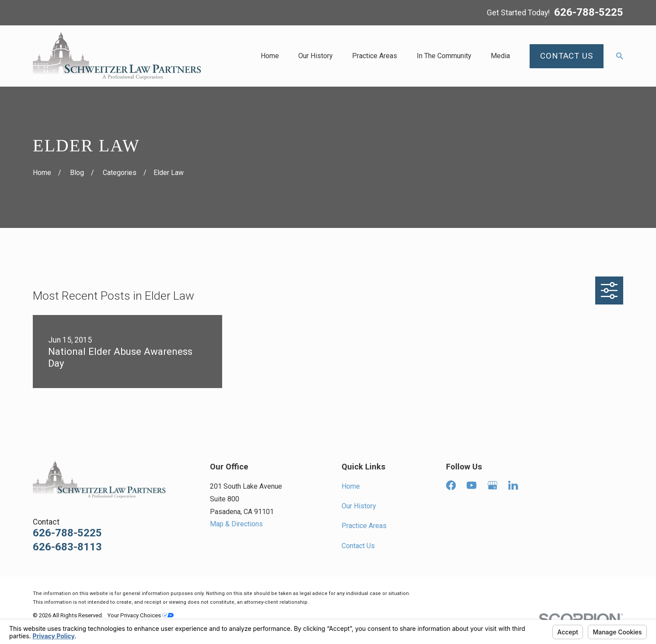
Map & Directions (236, 524)
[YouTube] (471, 485)
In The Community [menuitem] (444, 56)
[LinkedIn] (513, 485)
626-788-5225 (589, 13)
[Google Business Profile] (492, 485)
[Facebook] (451, 485)
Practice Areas (364, 526)
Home (351, 486)
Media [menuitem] (500, 56)
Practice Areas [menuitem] (375, 56)
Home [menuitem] (270, 56)
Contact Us (358, 546)
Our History (359, 506)
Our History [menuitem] (316, 56)
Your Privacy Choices (140, 615)
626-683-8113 (67, 547)
